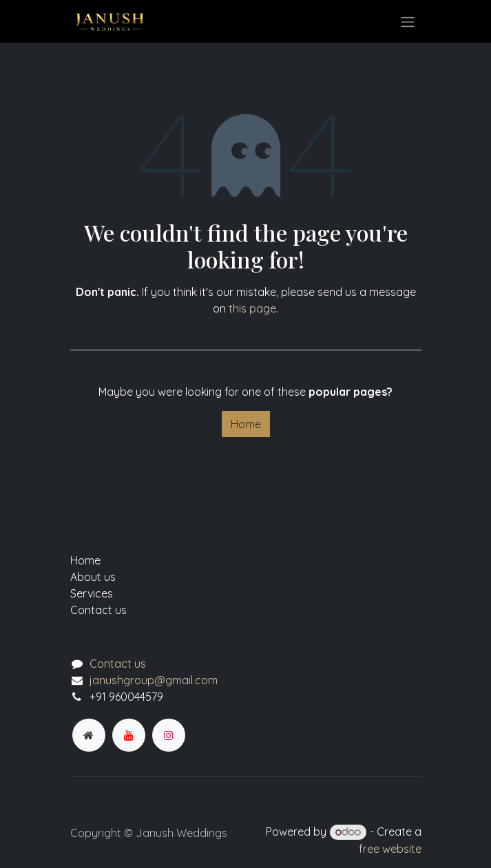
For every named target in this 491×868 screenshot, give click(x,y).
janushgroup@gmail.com (154, 680)
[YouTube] (129, 735)
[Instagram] (169, 735)
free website (390, 849)
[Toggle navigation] (408, 21)
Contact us (118, 664)
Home (246, 424)
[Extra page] (89, 735)
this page (252, 308)
